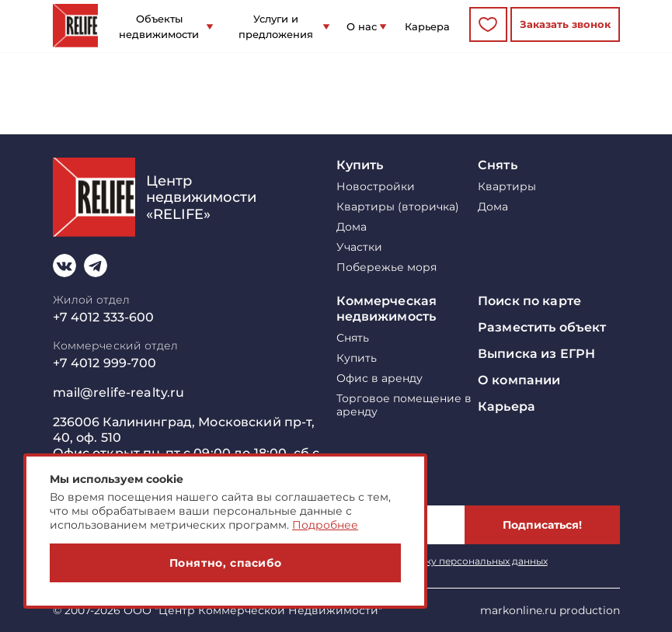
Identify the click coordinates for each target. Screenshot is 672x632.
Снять (498, 165)
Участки (359, 247)
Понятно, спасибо (226, 563)
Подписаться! (542, 525)
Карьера (427, 26)
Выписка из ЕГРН (536, 354)
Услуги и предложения (276, 26)
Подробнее (325, 525)
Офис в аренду (380, 379)
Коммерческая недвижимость (387, 309)
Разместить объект (542, 327)
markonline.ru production (550, 610)
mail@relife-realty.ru (119, 392)
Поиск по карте (529, 301)
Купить (360, 165)
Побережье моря (386, 267)
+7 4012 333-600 (104, 317)
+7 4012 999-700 (105, 363)
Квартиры (507, 187)
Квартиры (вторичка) (398, 207)
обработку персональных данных (466, 561)
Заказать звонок (565, 24)
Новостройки (376, 187)
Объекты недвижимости (159, 26)
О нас (362, 26)
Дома (352, 227)
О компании (519, 380)
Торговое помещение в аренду (404, 405)
